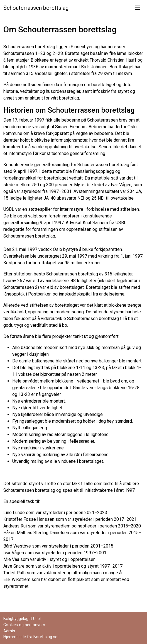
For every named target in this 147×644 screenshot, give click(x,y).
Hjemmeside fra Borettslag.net (31, 637)
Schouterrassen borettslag (36, 8)
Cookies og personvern (24, 625)
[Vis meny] (138, 8)
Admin (9, 631)
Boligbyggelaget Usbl (22, 619)
